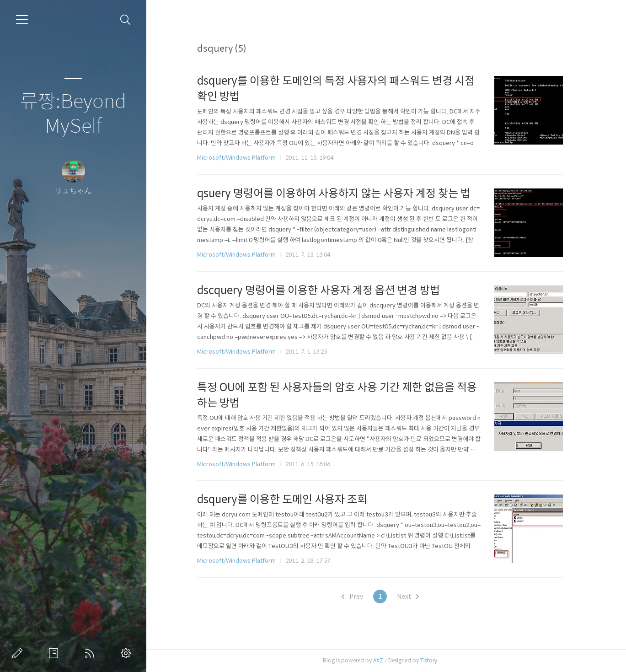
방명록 (55, 653)
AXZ (383, 660)
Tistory (434, 660)
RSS (91, 653)
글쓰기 (19, 653)
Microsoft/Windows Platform (241, 158)
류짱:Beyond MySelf (73, 114)
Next (412, 597)
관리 (128, 653)
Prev (357, 597)
